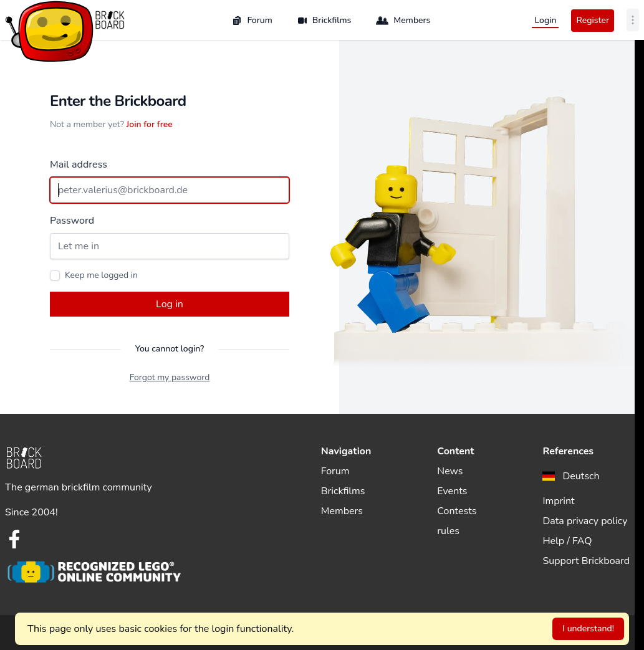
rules (448, 531)
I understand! (588, 628)
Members (403, 21)
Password (72, 221)
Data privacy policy (585, 521)
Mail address (79, 165)
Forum (252, 20)
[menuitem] (571, 476)
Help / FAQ (567, 541)
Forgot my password (170, 377)
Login (545, 20)
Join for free (150, 124)
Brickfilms (324, 20)
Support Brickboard (586, 561)
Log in (170, 304)
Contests (457, 511)
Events (452, 491)
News (450, 471)
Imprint (558, 501)
